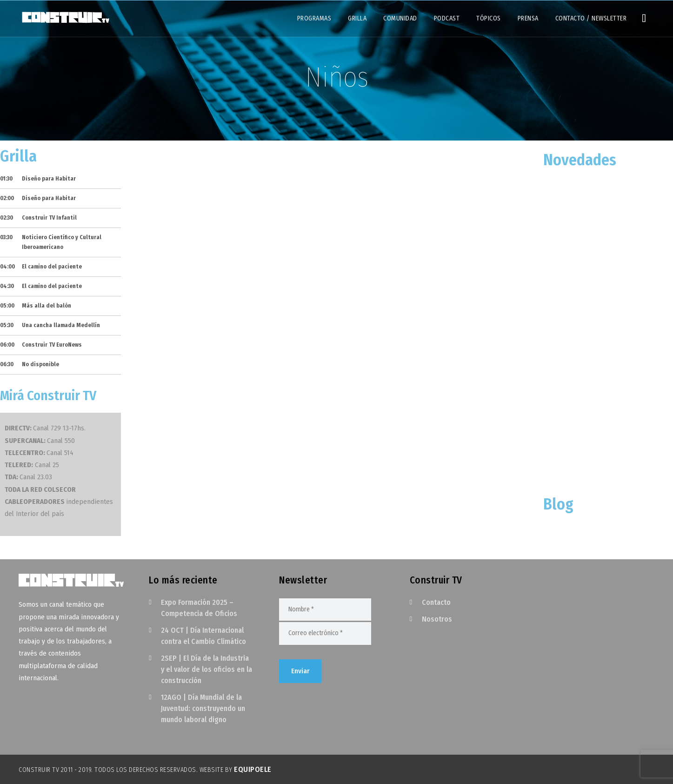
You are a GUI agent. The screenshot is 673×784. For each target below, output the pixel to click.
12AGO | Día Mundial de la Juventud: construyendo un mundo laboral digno (203, 708)
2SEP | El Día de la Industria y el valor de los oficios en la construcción (207, 669)
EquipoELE (253, 769)
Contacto (436, 602)
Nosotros (437, 619)
